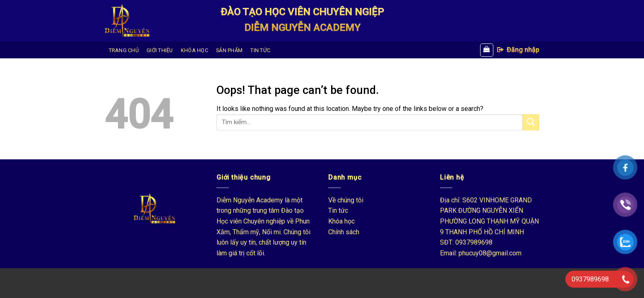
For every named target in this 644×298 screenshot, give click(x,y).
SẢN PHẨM (229, 50)
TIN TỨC (260, 50)
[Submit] (531, 122)
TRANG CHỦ (124, 50)
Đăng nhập (518, 50)
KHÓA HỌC (195, 50)
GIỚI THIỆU (160, 50)
